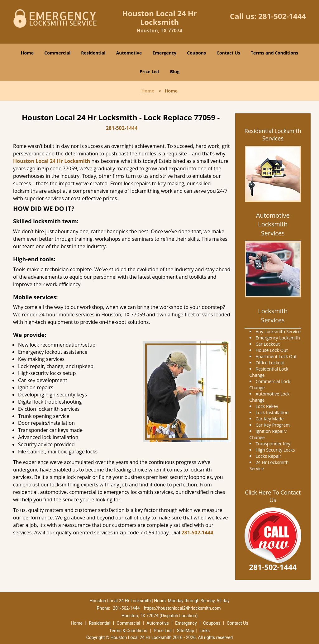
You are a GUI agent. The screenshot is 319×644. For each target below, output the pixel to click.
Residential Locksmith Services (273, 135)
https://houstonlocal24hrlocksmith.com (182, 608)
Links (205, 631)
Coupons (196, 53)
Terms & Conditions (128, 631)
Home (27, 53)
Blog (175, 71)
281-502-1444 (282, 16)
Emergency (164, 53)
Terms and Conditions (274, 53)
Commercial (57, 53)
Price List (150, 71)
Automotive (129, 53)
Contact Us (228, 53)
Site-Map (186, 631)
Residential (93, 53)
